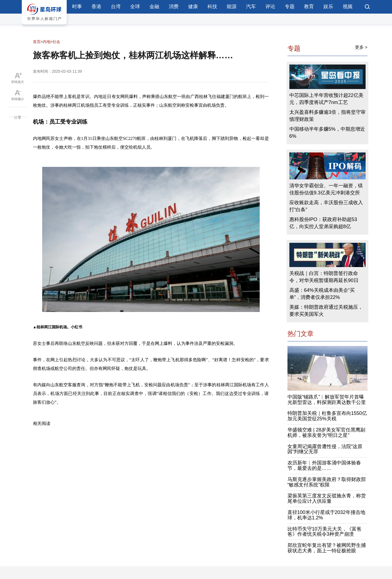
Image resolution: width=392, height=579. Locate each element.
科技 (212, 7)
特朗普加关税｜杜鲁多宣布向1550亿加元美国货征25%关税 (327, 416)
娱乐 (328, 7)
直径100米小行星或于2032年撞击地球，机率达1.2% (326, 515)
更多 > (361, 47)
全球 (135, 7)
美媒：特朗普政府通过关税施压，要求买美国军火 (326, 311)
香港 (96, 7)
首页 (37, 42)
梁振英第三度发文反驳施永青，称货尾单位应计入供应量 (327, 498)
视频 (348, 7)
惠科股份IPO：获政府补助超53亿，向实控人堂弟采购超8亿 (323, 223)
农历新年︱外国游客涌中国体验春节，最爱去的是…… (324, 465)
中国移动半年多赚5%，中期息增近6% (327, 133)
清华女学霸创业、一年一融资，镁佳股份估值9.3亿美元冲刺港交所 (326, 189)
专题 (290, 7)
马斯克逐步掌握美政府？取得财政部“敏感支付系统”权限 (327, 482)
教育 (309, 7)
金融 (154, 7)
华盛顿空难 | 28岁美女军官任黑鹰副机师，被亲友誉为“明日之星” (327, 433)
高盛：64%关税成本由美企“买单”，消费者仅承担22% (322, 294)
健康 (193, 7)
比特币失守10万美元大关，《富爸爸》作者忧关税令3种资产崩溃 (324, 532)
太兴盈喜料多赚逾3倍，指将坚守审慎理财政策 (327, 116)
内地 (47, 42)
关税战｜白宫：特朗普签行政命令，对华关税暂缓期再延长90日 (324, 277)
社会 (56, 42)
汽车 (251, 7)
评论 (270, 7)
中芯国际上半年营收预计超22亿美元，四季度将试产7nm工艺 (326, 99)
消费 (174, 7)
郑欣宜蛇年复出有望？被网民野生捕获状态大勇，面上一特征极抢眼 (327, 548)
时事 (77, 7)
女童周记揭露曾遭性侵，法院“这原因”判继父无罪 (325, 449)
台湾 (116, 7)
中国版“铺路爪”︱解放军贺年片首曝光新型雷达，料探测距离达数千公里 (327, 400)
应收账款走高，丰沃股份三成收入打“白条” (326, 206)
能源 (232, 7)
